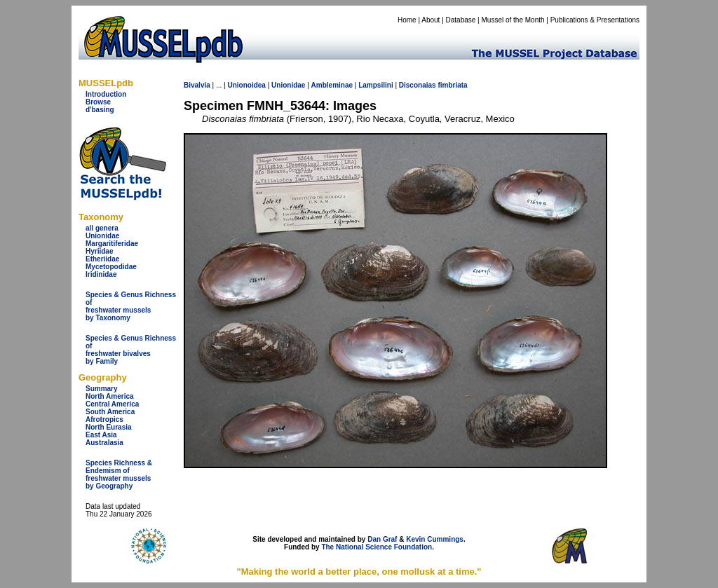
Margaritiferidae (112, 244)
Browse (98, 102)
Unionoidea (246, 85)
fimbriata (452, 85)
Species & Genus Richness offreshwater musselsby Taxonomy (131, 306)
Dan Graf (382, 539)
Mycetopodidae (111, 267)
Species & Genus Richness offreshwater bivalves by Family (131, 350)
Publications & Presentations (595, 20)
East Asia (101, 435)
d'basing (100, 110)
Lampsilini (375, 85)
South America (110, 412)
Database (461, 20)
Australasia (104, 443)
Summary (102, 389)
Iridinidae (101, 274)
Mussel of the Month (513, 20)
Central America (112, 404)
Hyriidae (99, 251)
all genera (102, 228)
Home (407, 20)
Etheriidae (102, 259)
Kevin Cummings (435, 539)
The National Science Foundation (377, 547)
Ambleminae (332, 85)
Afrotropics (104, 419)
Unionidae (102, 236)
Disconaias (418, 85)
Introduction (106, 94)
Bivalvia (197, 85)
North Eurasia (109, 427)
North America (110, 396)
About (431, 20)
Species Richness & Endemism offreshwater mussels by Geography (119, 474)
